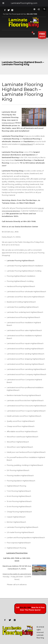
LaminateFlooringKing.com (24, 3)
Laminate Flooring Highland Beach (21, 261)
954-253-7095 (25, 607)
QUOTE (42, 35)
